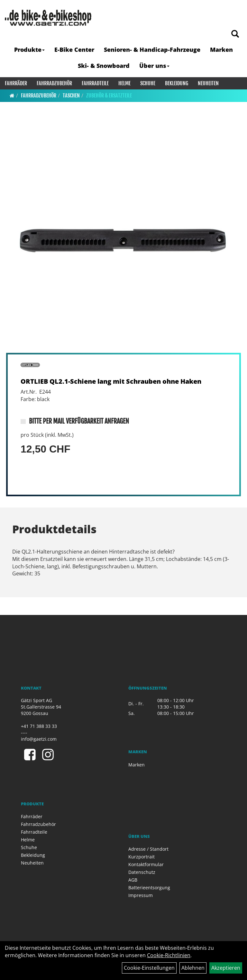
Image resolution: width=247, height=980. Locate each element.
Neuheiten (208, 83)
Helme (124, 83)
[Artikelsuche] (235, 34)
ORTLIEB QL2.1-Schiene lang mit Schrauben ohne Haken (111, 381)
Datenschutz (142, 872)
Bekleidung (177, 83)
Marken (221, 50)
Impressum (141, 895)
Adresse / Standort (148, 849)
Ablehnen (193, 968)
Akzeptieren (226, 968)
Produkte (29, 50)
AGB (133, 880)
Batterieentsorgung (149, 888)
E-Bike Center (74, 50)
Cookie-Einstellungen (149, 968)
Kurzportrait (142, 857)
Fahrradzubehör (54, 83)
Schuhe (148, 83)
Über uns (154, 66)
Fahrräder (16, 83)
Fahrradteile (95, 83)
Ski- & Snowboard (104, 66)
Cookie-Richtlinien (169, 955)
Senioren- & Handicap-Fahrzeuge (152, 50)
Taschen (71, 96)
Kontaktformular (146, 864)
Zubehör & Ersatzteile (109, 96)
